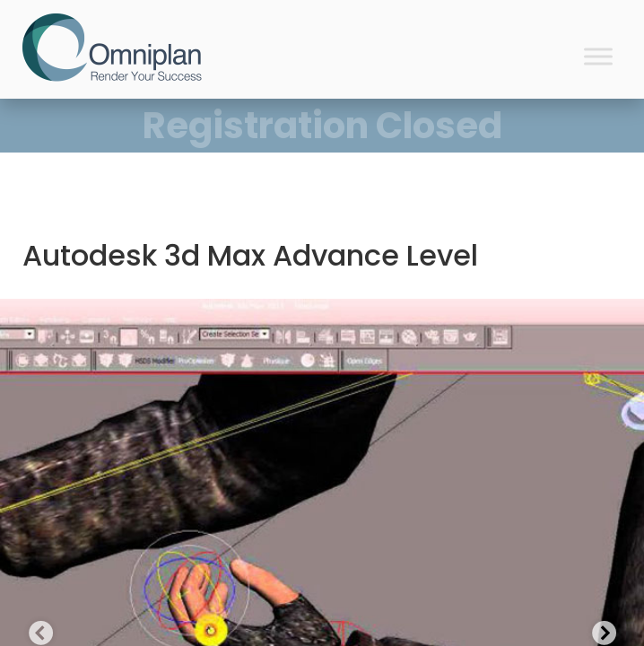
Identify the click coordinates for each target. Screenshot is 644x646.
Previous (36, 630)
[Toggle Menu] (598, 56)
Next (599, 630)
